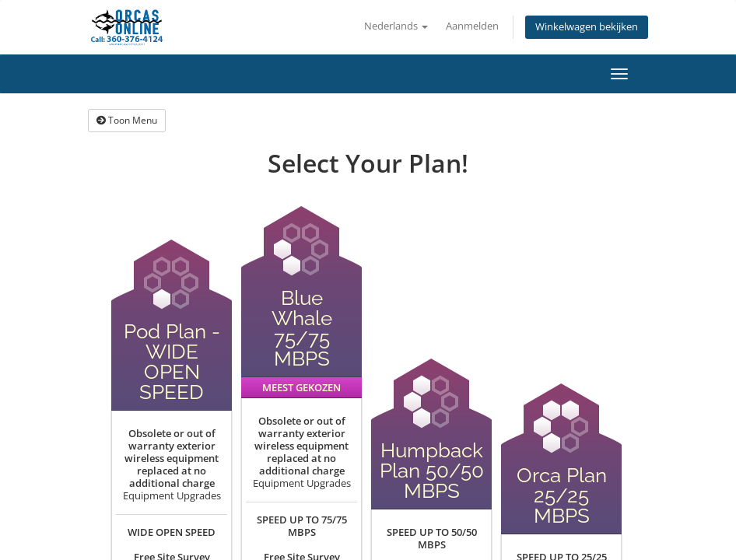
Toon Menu (127, 120)
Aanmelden (472, 26)
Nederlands (396, 26)
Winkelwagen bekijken (587, 27)
